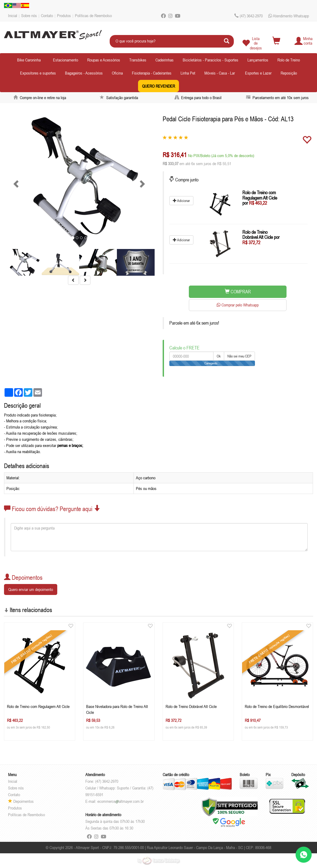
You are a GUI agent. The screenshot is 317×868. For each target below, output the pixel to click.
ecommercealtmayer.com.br (121, 801)
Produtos (64, 15)
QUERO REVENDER (158, 86)
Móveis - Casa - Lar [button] (220, 73)
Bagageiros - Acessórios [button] (84, 73)
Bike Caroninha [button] (29, 60)
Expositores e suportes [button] (38, 73)
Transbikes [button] (138, 60)
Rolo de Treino (289, 60)
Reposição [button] (289, 73)
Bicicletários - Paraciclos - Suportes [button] (211, 60)
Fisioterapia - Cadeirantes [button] (152, 73)
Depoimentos (21, 801)
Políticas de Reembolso (93, 15)
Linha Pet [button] (188, 73)
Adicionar (181, 201)
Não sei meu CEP (239, 356)
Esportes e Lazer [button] (258, 73)
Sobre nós (29, 15)
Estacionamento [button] (66, 60)
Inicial (13, 15)
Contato (47, 15)
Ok (219, 356)
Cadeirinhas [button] (165, 60)
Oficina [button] (117, 73)
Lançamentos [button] (258, 60)
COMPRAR (238, 292)
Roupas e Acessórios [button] (104, 60)
